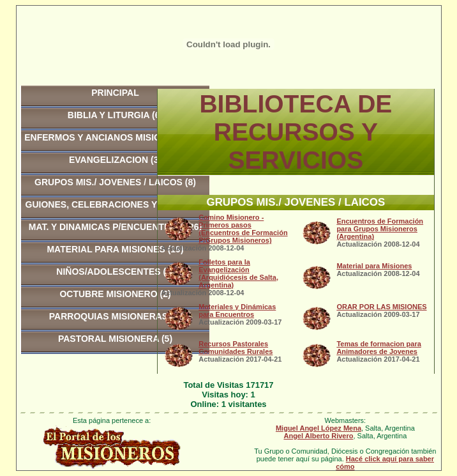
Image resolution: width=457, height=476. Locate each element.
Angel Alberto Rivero (318, 436)
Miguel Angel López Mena (318, 428)
